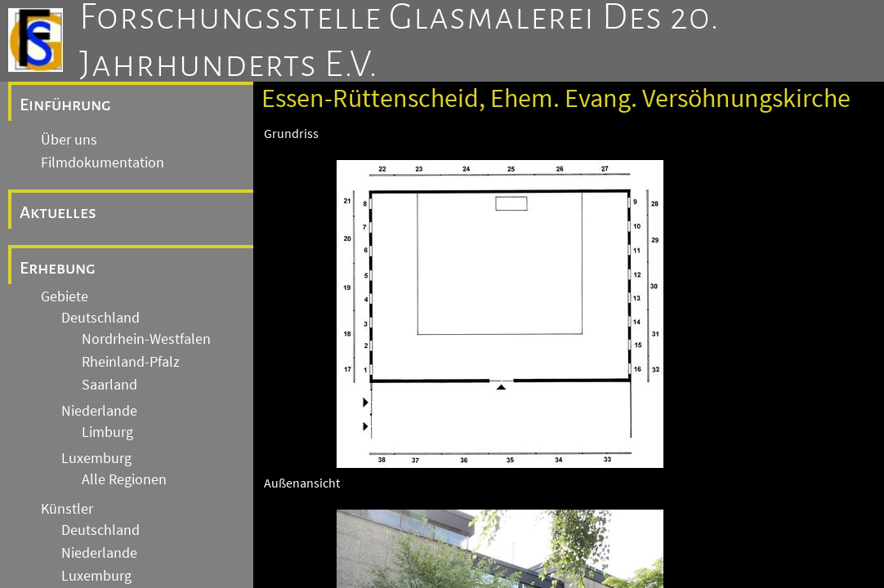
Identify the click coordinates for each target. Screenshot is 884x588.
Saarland (109, 385)
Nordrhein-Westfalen (146, 339)
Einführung (65, 105)
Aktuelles (58, 212)
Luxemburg (96, 458)
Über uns (69, 140)
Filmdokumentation (103, 163)
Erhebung (58, 268)
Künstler (67, 509)
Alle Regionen (124, 479)
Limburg (107, 432)
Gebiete (65, 296)
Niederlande (99, 411)
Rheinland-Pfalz (131, 362)
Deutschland (100, 318)
